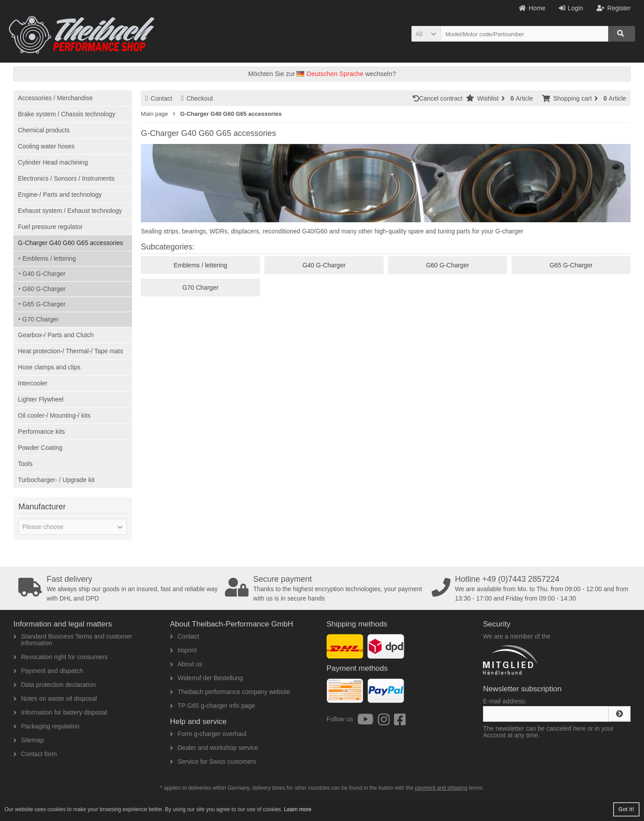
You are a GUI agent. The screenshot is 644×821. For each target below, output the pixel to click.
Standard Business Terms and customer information (73, 640)
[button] (426, 34)
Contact (159, 98)
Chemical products (44, 130)
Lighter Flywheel (41, 399)
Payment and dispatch (48, 671)
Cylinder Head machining (53, 162)
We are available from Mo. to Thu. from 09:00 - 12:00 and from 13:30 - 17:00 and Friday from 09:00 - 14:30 (532, 588)
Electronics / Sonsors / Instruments (66, 178)
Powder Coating (40, 448)
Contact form (35, 754)
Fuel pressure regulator (50, 227)
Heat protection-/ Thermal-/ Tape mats (70, 351)
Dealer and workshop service (214, 748)
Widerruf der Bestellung (206, 678)
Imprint (183, 650)
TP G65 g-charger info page (212, 706)
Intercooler (33, 383)
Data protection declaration (55, 685)
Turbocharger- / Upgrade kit (56, 480)
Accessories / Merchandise (55, 98)
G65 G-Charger (44, 304)
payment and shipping (441, 788)
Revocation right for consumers (61, 657)
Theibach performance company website (230, 692)
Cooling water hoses (46, 146)
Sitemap (29, 740)
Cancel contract (439, 98)
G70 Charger (40, 319)
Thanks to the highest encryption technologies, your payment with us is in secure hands (325, 588)
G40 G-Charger (44, 274)
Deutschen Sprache (330, 74)
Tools (25, 464)
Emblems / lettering (49, 258)
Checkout (197, 98)
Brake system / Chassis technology (67, 114)
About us (186, 664)
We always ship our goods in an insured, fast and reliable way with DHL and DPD (119, 588)
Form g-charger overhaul (208, 734)
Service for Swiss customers (213, 762)
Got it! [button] (626, 809)
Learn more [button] (298, 809)
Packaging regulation (47, 726)
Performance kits (41, 432)
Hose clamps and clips (49, 367)
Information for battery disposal (60, 712)
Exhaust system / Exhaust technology (70, 211)
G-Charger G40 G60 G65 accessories (70, 243)
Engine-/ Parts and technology (60, 195)
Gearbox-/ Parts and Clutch (56, 335)
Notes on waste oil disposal (55, 698)
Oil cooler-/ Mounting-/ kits (54, 415)
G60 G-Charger (44, 289)
